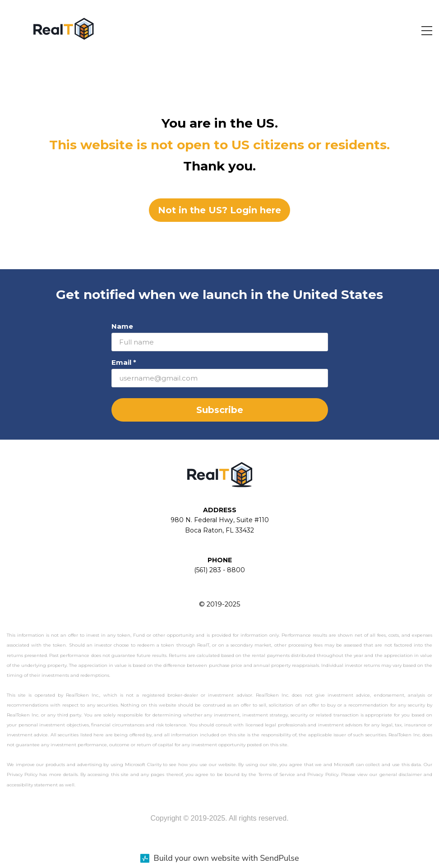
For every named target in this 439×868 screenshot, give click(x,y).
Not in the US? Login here (219, 210)
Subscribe (220, 410)
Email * (124, 362)
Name (122, 326)
